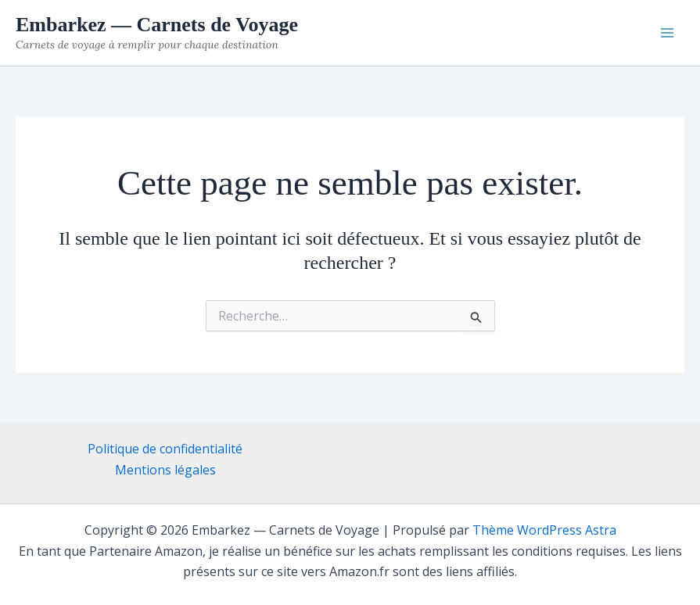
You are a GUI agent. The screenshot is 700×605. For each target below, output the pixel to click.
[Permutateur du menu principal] (667, 33)
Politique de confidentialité (165, 449)
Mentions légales (165, 470)
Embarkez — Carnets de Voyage (157, 25)
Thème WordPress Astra (544, 530)
